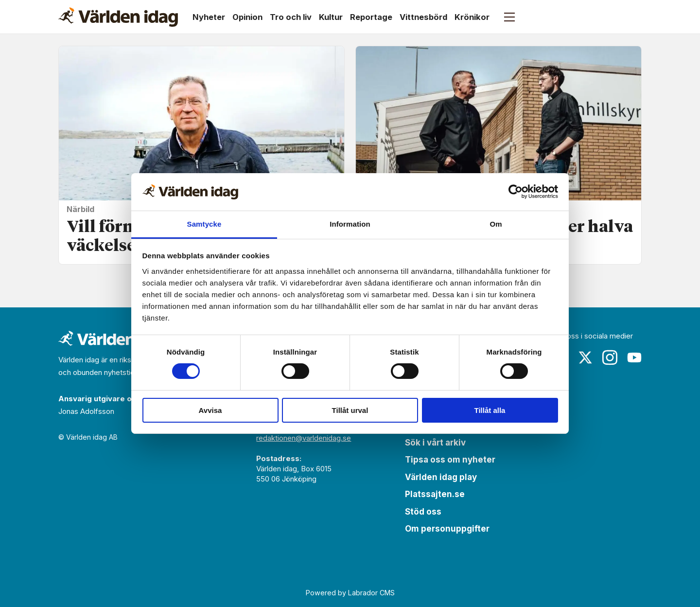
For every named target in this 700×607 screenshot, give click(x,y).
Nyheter (209, 17)
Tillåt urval (350, 410)
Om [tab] (496, 224)
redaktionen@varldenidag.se (304, 438)
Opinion (247, 17)
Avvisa (210, 410)
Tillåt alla (490, 410)
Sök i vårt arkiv (435, 443)
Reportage (371, 17)
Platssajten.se (435, 494)
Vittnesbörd (423, 17)
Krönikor (472, 17)
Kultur (331, 17)
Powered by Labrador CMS (350, 593)
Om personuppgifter (447, 529)
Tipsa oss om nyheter (450, 460)
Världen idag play (441, 477)
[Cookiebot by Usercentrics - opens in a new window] (516, 192)
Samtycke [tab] (204, 224)
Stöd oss (423, 512)
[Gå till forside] (118, 17)
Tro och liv (291, 17)
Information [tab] (350, 224)
